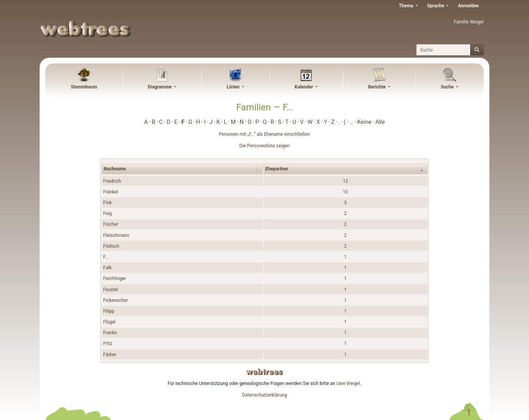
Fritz (107, 343)
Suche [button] (448, 87)
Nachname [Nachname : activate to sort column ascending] (115, 169)
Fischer (111, 224)
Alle (380, 122)
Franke (110, 333)
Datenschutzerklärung (265, 395)
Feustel (111, 290)
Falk (107, 268)
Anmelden (468, 6)
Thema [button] (406, 6)
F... (106, 257)
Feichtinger (114, 278)
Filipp (109, 311)
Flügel (109, 322)
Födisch (111, 246)
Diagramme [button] (160, 87)
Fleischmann (116, 235)
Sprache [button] (436, 6)
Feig (107, 213)
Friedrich (112, 181)
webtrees (264, 372)
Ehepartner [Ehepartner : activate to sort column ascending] (277, 169)
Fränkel (111, 192)
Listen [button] (234, 87)
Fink (107, 203)
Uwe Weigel (348, 383)
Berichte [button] (378, 87)
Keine (364, 122)
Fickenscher (115, 300)
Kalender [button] (304, 87)
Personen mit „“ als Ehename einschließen (264, 134)
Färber (110, 355)
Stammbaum (84, 87)
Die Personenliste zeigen (265, 146)
